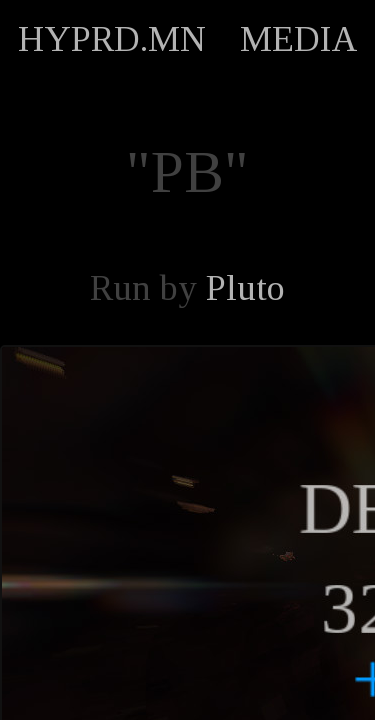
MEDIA (299, 39)
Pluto (245, 288)
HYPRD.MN (112, 39)
